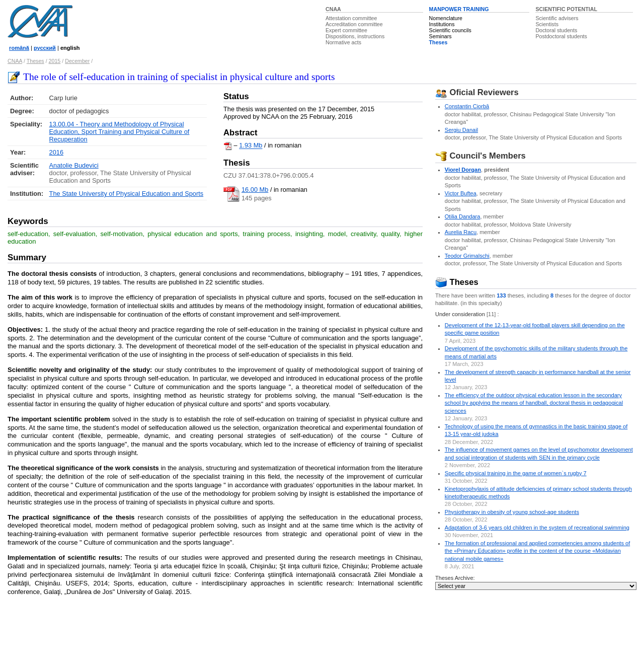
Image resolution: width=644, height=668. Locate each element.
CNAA (333, 9)
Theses (438, 42)
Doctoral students (556, 30)
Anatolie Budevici (74, 165)
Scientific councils (450, 30)
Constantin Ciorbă (467, 106)
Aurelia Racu (461, 232)
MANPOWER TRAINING (459, 9)
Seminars (440, 36)
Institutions (442, 24)
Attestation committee (351, 18)
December (77, 61)
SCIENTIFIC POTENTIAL (566, 9)
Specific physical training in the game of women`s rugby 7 (516, 473)
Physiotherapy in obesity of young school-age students (512, 512)
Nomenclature (446, 18)
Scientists (547, 24)
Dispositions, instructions (355, 36)
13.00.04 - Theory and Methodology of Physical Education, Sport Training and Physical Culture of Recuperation (119, 132)
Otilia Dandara (463, 216)
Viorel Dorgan (463, 170)
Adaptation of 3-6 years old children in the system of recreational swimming (537, 528)
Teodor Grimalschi (467, 256)
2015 (55, 61)
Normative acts (343, 42)
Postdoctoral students (561, 36)
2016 (56, 152)
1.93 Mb (251, 146)
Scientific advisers (557, 18)
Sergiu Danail (461, 130)
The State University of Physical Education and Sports (127, 194)
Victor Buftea (461, 193)
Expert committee (346, 30)
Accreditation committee (354, 24)
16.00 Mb (255, 190)
